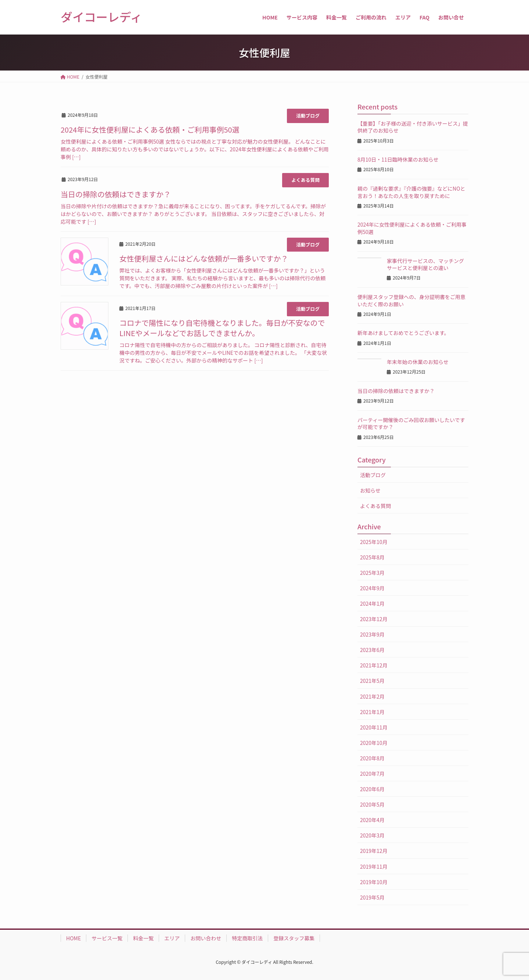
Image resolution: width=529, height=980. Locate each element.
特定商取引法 (247, 938)
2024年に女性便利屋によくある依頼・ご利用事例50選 (150, 129)
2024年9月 (372, 588)
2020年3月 (372, 835)
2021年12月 (374, 665)
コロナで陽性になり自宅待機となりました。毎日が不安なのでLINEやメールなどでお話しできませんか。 (222, 328)
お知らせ (370, 490)
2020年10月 (374, 743)
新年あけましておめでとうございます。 (403, 333)
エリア (172, 938)
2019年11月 (374, 866)
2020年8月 (372, 758)
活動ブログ (308, 116)
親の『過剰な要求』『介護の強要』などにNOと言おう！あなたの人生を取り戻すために (411, 192)
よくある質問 (305, 180)
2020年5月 (372, 804)
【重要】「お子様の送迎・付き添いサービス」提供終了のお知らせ (413, 127)
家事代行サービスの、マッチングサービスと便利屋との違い (425, 264)
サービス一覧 (107, 938)
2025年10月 (374, 542)
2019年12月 (374, 851)
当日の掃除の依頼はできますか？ (116, 194)
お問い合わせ (206, 938)
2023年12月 (374, 619)
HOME (73, 938)
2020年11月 (374, 727)
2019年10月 (374, 882)
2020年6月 (372, 789)
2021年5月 (372, 681)
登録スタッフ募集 (294, 938)
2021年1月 (372, 712)
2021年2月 (372, 696)
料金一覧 (143, 938)
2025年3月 (372, 573)
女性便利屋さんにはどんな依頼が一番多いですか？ (204, 258)
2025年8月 (372, 557)
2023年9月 (372, 634)
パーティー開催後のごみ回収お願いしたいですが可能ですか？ (411, 424)
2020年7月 (372, 774)
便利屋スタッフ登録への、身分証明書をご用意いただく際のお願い (411, 300)
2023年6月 (372, 650)
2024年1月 (372, 604)
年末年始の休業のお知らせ (418, 362)
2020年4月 (372, 820)
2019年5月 (372, 897)
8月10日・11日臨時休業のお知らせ (398, 159)
